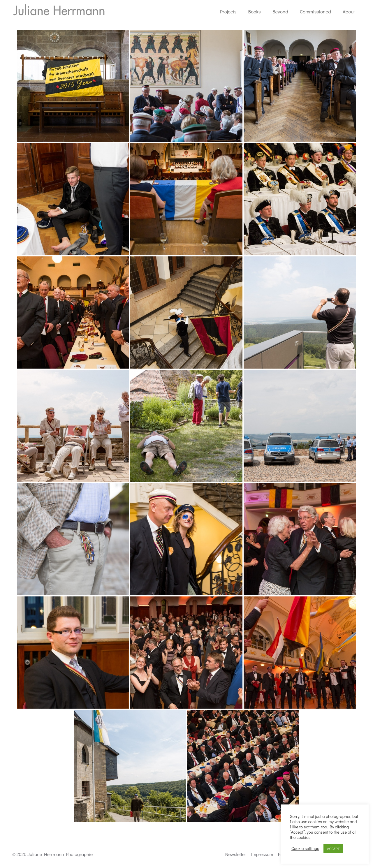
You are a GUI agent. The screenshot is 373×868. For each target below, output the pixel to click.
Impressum (262, 854)
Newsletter (236, 854)
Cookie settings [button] (305, 848)
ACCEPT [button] (333, 848)
